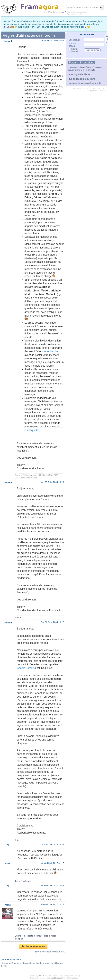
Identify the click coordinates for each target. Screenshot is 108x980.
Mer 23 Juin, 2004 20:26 (52, 482)
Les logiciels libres (80, 74)
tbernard (36, 475)
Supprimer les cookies (97, 91)
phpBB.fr (74, 978)
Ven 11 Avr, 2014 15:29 (53, 845)
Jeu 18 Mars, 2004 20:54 (52, 41)
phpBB (42, 976)
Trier (36, 952)
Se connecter (87, 34)
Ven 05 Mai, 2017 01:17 (52, 863)
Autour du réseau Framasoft (82, 67)
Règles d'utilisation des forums (29, 35)
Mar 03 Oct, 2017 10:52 (52, 886)
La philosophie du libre (82, 79)
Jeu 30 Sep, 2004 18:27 (52, 622)
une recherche (50, 351)
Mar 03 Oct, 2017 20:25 (52, 904)
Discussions (87, 63)
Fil (8, 845)
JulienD (8, 864)
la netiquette (31, 430)
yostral (8, 905)
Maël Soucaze (57, 978)
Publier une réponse (33, 946)
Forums (73, 63)
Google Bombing (26, 668)
